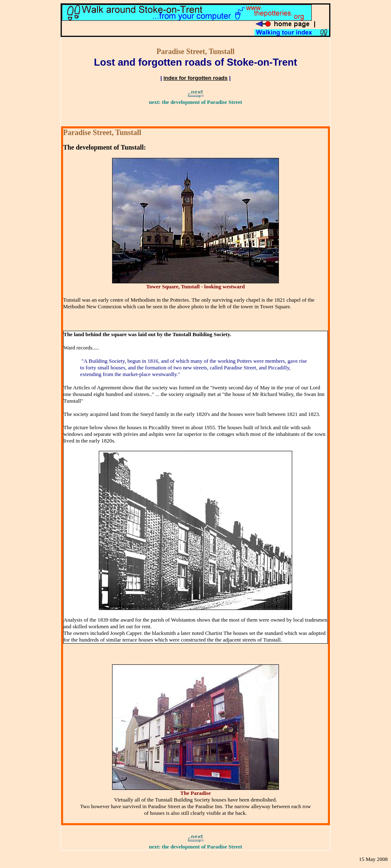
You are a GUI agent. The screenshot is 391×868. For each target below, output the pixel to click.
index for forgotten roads (196, 78)
